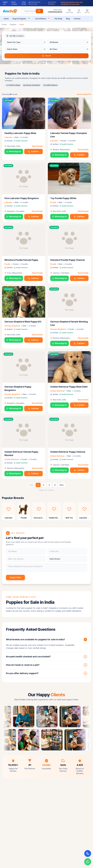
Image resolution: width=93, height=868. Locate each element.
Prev (31, 485)
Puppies (13, 24)
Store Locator (14, 3)
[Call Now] (88, 853)
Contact (77, 19)
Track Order (24, 3)
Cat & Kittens (43, 18)
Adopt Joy (5, 3)
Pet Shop (58, 19)
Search (46, 56)
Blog (68, 19)
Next (62, 485)
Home (6, 19)
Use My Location (15, 36)
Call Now (33, 152)
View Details (37, 147)
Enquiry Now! (15, 578)
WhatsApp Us (14, 152)
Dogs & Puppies (22, 18)
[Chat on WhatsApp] (88, 862)
